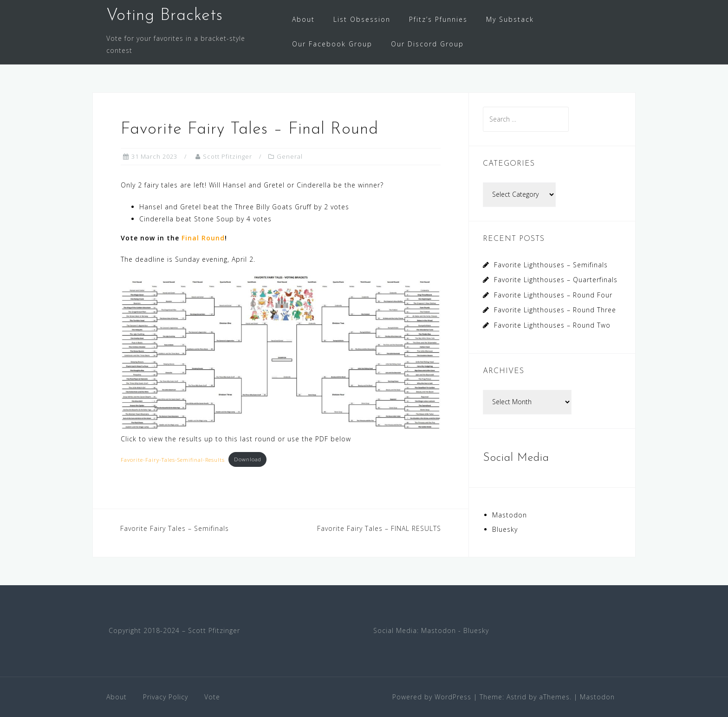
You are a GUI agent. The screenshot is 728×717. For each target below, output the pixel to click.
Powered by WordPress (432, 697)
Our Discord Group (427, 44)
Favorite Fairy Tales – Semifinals (175, 528)
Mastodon (510, 515)
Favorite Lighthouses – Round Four (553, 295)
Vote (212, 697)
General (290, 156)
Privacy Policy (166, 697)
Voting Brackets (165, 16)
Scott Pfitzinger (227, 156)
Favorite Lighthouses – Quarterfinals (556, 280)
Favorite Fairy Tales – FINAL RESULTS (379, 528)
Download (248, 459)
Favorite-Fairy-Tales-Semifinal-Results (173, 459)
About (303, 19)
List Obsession (362, 19)
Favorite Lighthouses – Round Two (552, 325)
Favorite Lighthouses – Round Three (555, 310)
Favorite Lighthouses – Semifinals (551, 265)
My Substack (510, 19)
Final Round (203, 238)
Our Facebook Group (332, 44)
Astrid (517, 697)
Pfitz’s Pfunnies (438, 19)
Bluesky (505, 529)
